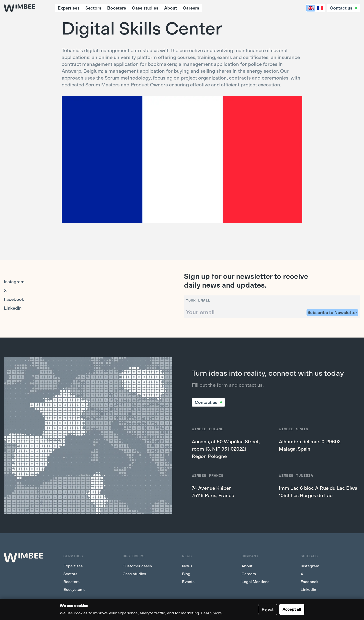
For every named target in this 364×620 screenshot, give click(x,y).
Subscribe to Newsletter (332, 313)
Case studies (145, 8)
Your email (198, 300)
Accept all (292, 609)
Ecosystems (74, 590)
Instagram (14, 282)
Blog (186, 574)
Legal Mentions (255, 582)
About (171, 8)
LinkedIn (13, 308)
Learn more (211, 613)
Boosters (117, 8)
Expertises (69, 8)
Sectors (93, 8)
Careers (191, 8)
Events (188, 582)
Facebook (14, 299)
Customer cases (137, 566)
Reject (268, 609)
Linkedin (308, 590)
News (187, 566)
